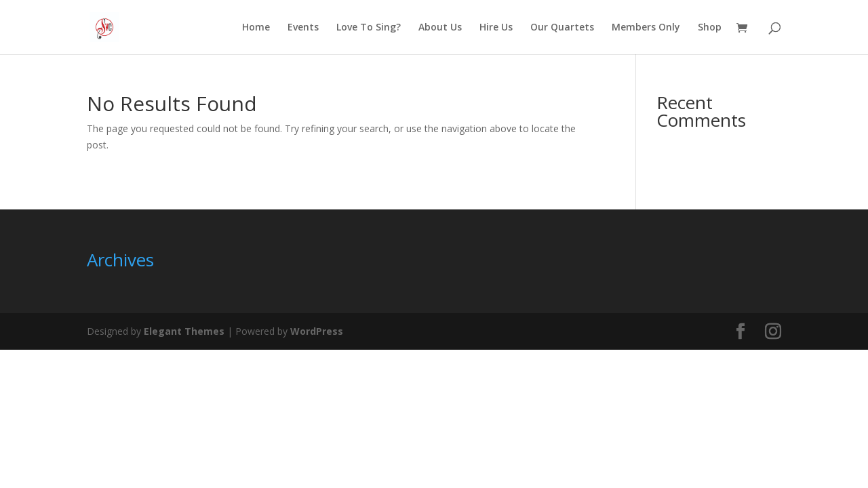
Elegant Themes (184, 331)
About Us (440, 28)
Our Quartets (562, 28)
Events (303, 28)
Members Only (646, 28)
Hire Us (496, 28)
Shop (710, 28)
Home (256, 28)
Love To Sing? (369, 28)
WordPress (317, 331)
